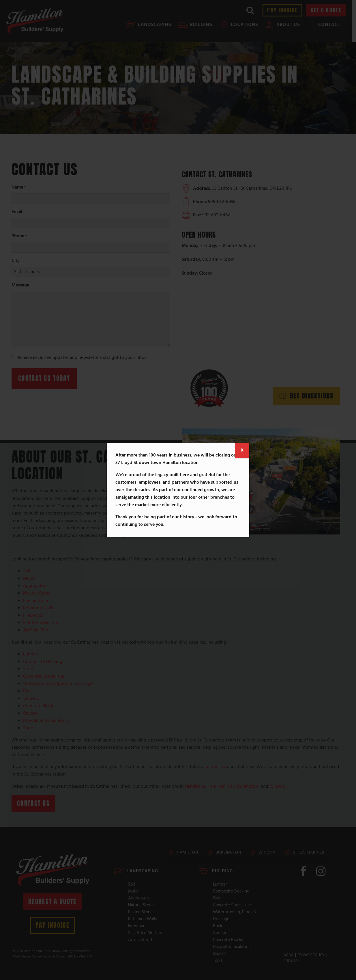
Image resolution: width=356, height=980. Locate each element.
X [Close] (242, 450)
